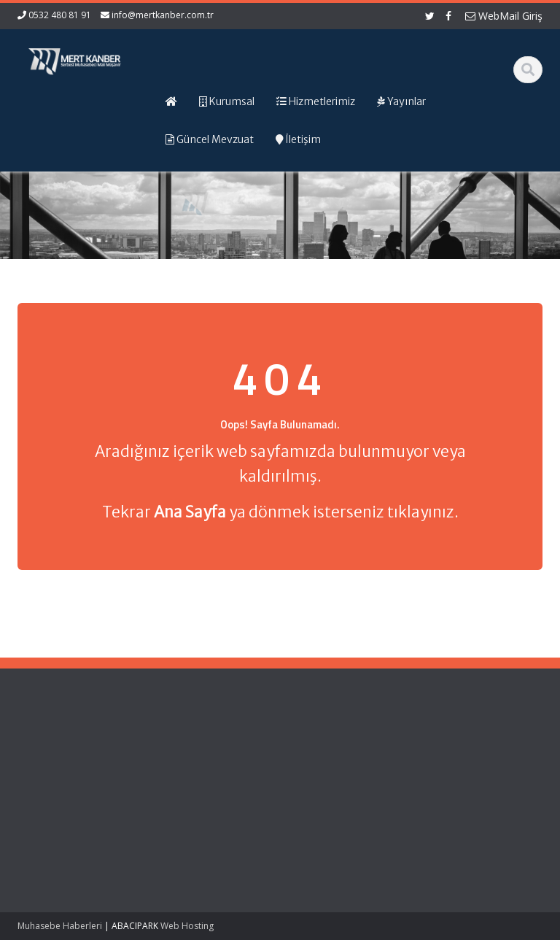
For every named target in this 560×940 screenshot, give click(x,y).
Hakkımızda (174, 763)
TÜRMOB (304, 790)
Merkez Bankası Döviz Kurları (321, 824)
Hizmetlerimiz (178, 777)
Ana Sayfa (171, 750)
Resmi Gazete (316, 777)
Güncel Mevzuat (184, 790)
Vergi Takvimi (314, 804)
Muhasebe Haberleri (60, 926)
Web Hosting (187, 926)
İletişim (163, 804)
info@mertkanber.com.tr (163, 15)
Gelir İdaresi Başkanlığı (312, 756)
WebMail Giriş (504, 16)
